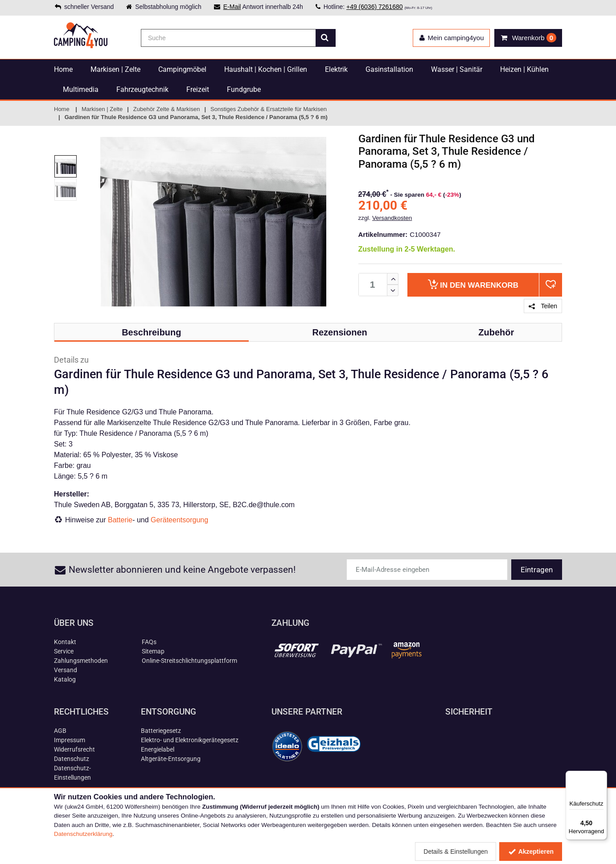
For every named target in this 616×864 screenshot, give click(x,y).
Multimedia (81, 89)
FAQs (149, 642)
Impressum (70, 740)
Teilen (543, 306)
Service (64, 651)
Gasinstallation (389, 69)
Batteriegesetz (161, 731)
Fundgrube (244, 89)
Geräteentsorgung (179, 520)
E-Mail (232, 7)
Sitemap (153, 651)
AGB (60, 731)
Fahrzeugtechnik (142, 89)
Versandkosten (392, 218)
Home (63, 69)
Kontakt (65, 642)
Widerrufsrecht (74, 749)
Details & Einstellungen (456, 852)
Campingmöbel (182, 69)
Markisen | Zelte (115, 69)
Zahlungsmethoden (81, 661)
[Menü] (602, 776)
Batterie (120, 520)
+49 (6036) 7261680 (375, 7)
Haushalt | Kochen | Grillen (266, 69)
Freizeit (198, 89)
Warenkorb (473, 284)
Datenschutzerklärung (83, 834)
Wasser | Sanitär (457, 69)
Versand (66, 670)
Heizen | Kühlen (524, 69)
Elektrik (336, 69)
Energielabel (158, 749)
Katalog (65, 679)
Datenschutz (72, 759)
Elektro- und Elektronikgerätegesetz (190, 740)
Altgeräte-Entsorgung (171, 759)
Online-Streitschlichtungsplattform (189, 661)
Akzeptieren (531, 852)
